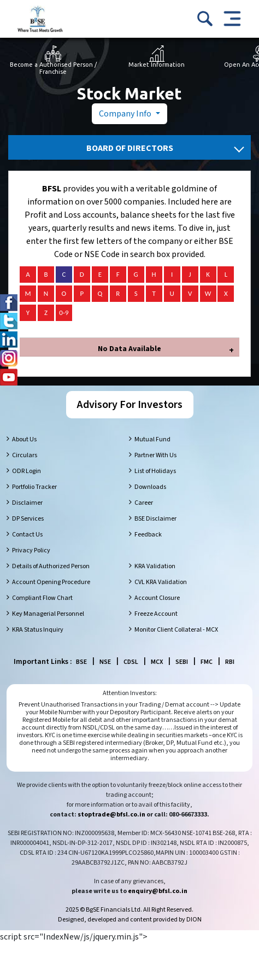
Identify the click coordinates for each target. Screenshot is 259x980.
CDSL (131, 662)
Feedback (148, 535)
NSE (105, 662)
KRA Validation (155, 566)
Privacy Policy (31, 550)
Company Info (126, 114)
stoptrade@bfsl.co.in (111, 815)
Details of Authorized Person (51, 566)
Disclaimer (27, 503)
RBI (230, 662)
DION (194, 920)
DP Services (28, 519)
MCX (157, 662)
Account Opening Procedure (51, 582)
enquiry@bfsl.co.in (158, 891)
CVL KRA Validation (161, 582)
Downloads (150, 487)
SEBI (182, 662)
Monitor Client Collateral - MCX (176, 630)
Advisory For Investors (130, 405)
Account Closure (157, 598)
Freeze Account (156, 614)
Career (144, 503)
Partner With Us (155, 455)
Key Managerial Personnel (48, 614)
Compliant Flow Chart (42, 598)
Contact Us (27, 535)
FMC (207, 662)
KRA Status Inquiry (38, 630)
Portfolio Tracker (34, 487)
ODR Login (27, 471)
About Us (24, 439)
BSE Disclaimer (155, 519)
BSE (81, 662)
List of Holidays (155, 471)
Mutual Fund (152, 439)
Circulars (25, 455)
